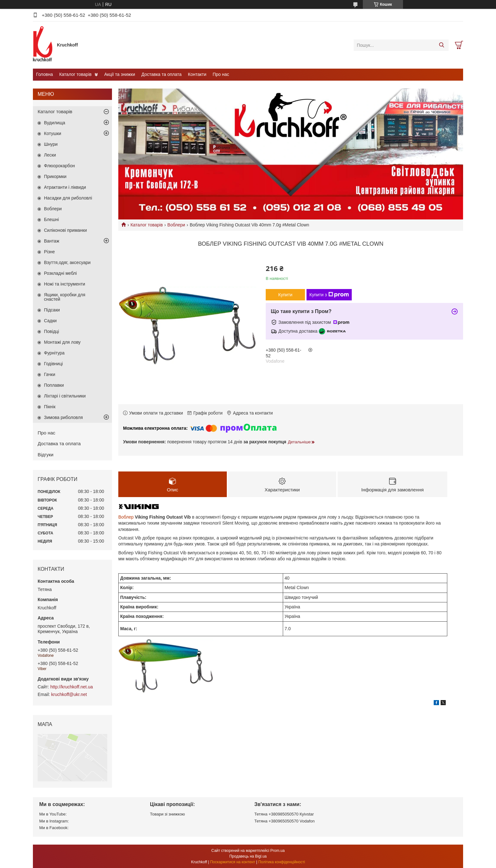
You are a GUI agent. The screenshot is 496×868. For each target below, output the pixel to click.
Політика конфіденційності (282, 862)
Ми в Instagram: (54, 821)
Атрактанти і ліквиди (65, 187)
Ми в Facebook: (54, 828)
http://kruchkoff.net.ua (71, 687)
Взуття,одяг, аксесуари (67, 262)
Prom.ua (278, 851)
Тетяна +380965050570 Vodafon (285, 821)
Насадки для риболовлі (68, 198)
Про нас (221, 74)
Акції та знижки (120, 74)
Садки (50, 321)
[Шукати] (441, 45)
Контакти (197, 74)
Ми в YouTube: (53, 814)
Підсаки (52, 310)
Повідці (52, 331)
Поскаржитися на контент (232, 862)
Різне (49, 252)
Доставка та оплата (161, 74)
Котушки (53, 133)
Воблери (176, 225)
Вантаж (52, 241)
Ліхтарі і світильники (65, 396)
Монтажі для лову (62, 342)
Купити (285, 295)
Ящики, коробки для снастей (65, 297)
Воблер (126, 517)
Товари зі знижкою (167, 814)
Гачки (50, 374)
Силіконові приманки (65, 230)
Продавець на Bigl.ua (248, 856)
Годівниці (53, 364)
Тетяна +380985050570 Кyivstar (284, 814)
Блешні (51, 219)
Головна (44, 74)
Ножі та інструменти (65, 284)
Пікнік (50, 407)
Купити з (329, 295)
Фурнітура (54, 353)
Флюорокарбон (59, 166)
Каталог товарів (75, 74)
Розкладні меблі (60, 273)
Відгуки (46, 455)
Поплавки (54, 385)
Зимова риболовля (63, 417)
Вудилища (55, 123)
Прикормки (55, 176)
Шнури (51, 144)
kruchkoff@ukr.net (69, 694)
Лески (50, 155)
